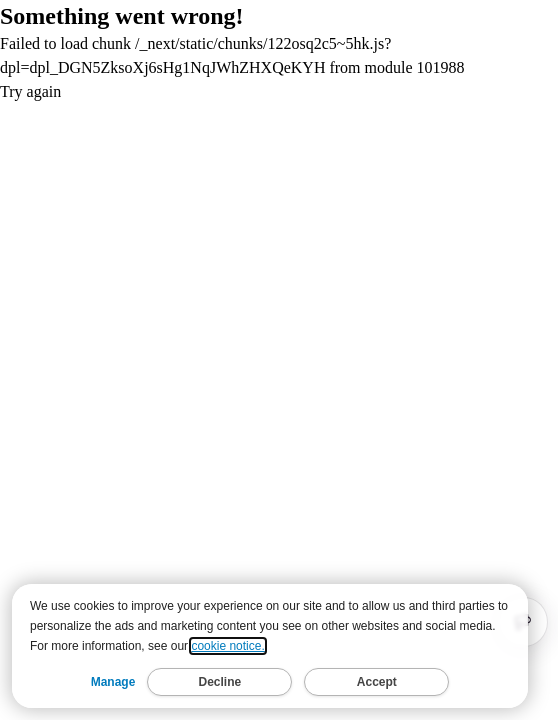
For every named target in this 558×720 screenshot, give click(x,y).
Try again (30, 91)
